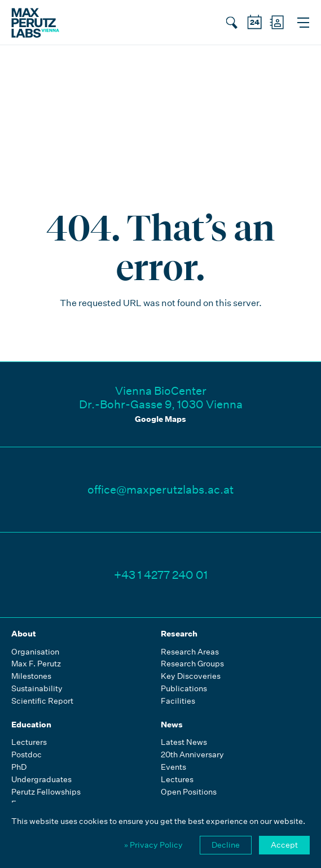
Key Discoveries (191, 676)
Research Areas (190, 652)
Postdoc (27, 755)
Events (173, 767)
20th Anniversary (192, 755)
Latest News (184, 742)
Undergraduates (41, 780)
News (172, 725)
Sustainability (37, 689)
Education (31, 725)
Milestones (31, 676)
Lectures (177, 780)
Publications (184, 689)
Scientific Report (42, 701)
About (24, 634)
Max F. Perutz (36, 664)
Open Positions (189, 792)
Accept (284, 845)
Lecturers (29, 742)
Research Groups (192, 664)
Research (179, 634)
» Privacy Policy (153, 845)
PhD (19, 767)
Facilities (178, 701)
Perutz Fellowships (46, 792)
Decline (226, 845)
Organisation (35, 652)
